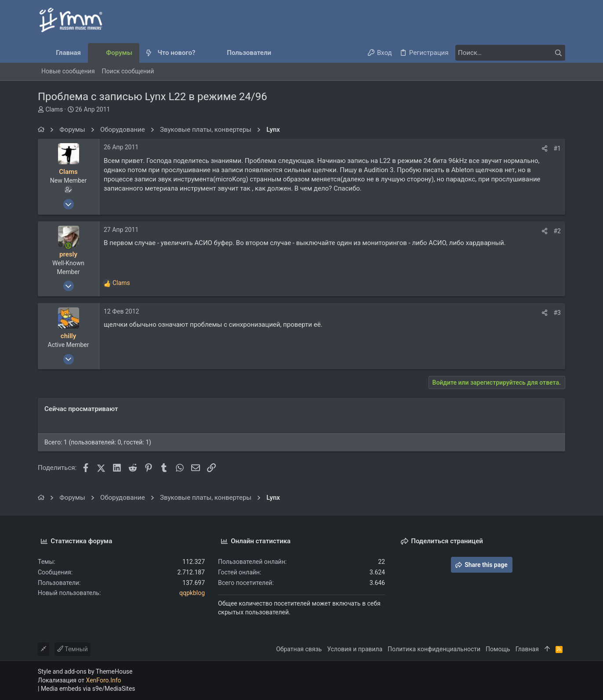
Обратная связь (299, 649)
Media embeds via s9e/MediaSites (88, 689)
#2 (558, 231)
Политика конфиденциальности (434, 649)
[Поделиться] (545, 148)
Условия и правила (355, 649)
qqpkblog (192, 593)
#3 (558, 313)
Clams (54, 109)
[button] (202, 53)
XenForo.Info (104, 680)
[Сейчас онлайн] (68, 246)
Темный (73, 649)
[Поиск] (510, 53)
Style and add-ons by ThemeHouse (85, 671)
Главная (527, 649)
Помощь (498, 649)
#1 (558, 148)
